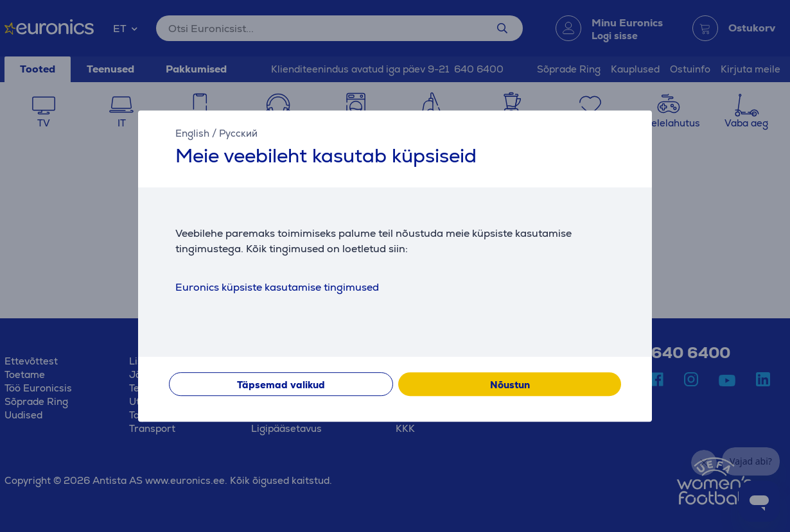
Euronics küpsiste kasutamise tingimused (277, 287)
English (192, 133)
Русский (238, 133)
